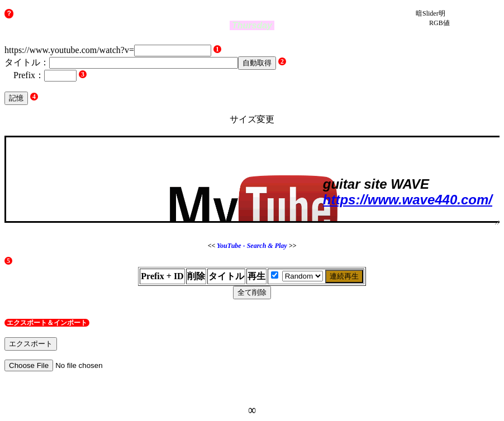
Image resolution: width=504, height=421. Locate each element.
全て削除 (252, 292)
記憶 (16, 98)
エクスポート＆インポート (47, 323)
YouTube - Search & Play (252, 246)
